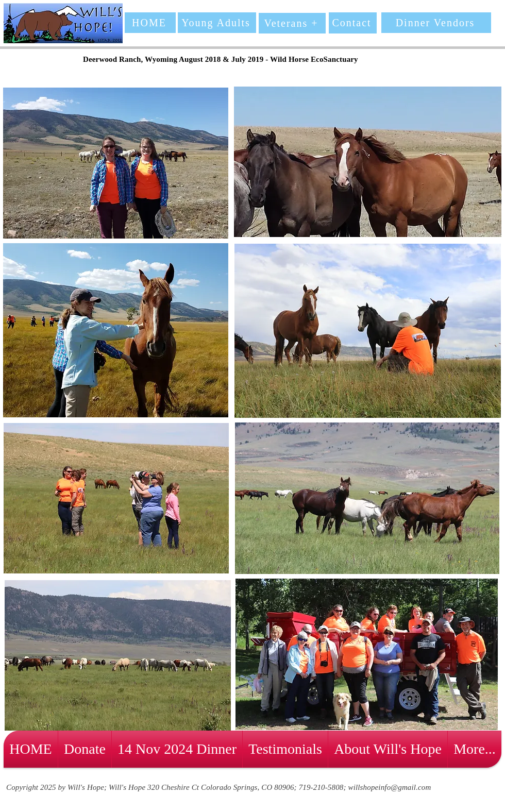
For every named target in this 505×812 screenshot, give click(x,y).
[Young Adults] (217, 23)
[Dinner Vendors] (436, 23)
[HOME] (150, 23)
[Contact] (353, 23)
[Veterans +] (292, 23)
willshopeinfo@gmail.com (390, 787)
